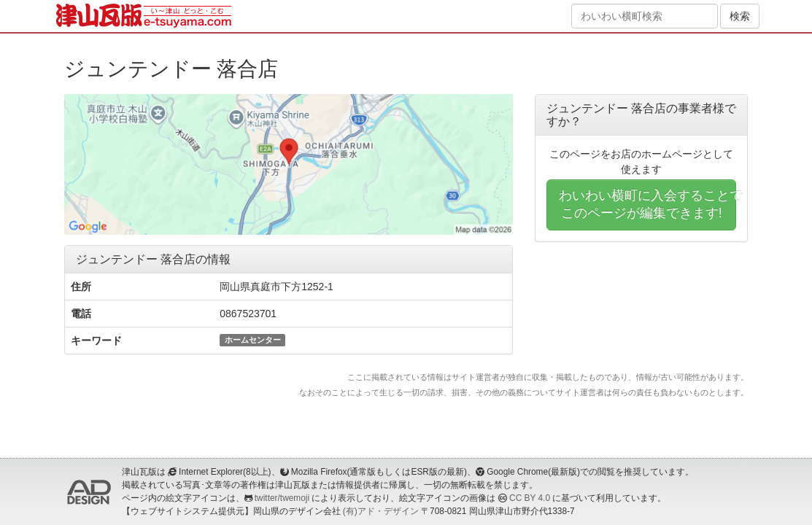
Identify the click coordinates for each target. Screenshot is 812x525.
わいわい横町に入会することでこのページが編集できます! (648, 204)
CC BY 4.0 (530, 498)
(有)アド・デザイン (381, 511)
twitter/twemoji (282, 498)
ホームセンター (253, 340)
